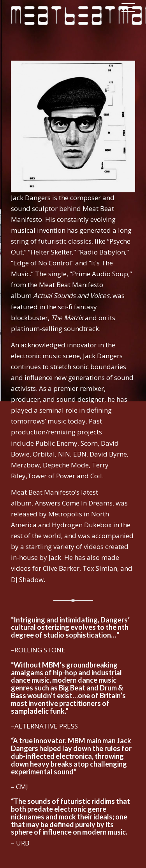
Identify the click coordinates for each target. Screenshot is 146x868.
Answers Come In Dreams (74, 503)
